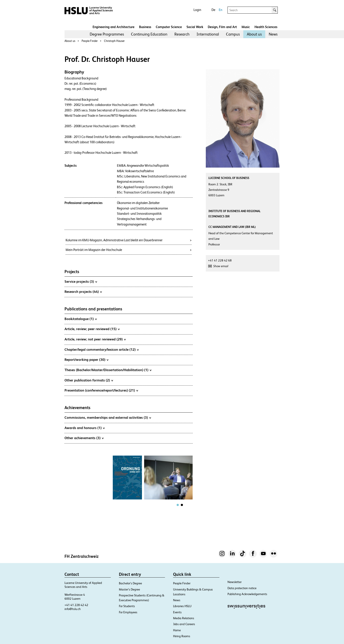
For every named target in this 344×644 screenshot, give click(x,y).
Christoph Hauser (114, 41)
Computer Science (169, 27)
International (208, 34)
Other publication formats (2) (89, 380)
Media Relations (184, 618)
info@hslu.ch (73, 609)
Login (197, 10)
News (273, 34)
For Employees (128, 612)
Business (145, 27)
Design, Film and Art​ (222, 27)
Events (177, 612)
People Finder (90, 41)
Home (177, 630)
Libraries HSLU (182, 606)
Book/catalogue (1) (81, 319)
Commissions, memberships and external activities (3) (108, 417)
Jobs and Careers (184, 624)
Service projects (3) (81, 281)
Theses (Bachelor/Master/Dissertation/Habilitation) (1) (108, 370)
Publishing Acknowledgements (247, 594)
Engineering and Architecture (114, 27)
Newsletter (235, 582)
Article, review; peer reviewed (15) (92, 329)
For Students (127, 606)
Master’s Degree (129, 589)
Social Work (195, 27)
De (213, 10)
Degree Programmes (107, 34)
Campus (233, 34)
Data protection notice (242, 588)
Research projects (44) (83, 292)
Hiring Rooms (182, 636)
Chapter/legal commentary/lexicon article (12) (102, 349)
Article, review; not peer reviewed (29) (95, 339)
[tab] (178, 505)
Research (182, 34)
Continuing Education (149, 34)
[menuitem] (107, 34)
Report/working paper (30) (86, 360)
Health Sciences (266, 27)
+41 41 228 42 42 (76, 605)
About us (254, 34)
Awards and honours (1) (85, 428)
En (220, 10)
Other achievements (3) (84, 438)
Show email (221, 266)
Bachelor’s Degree (130, 583)
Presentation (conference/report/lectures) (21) (101, 390)
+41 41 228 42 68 (220, 260)
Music (246, 27)
